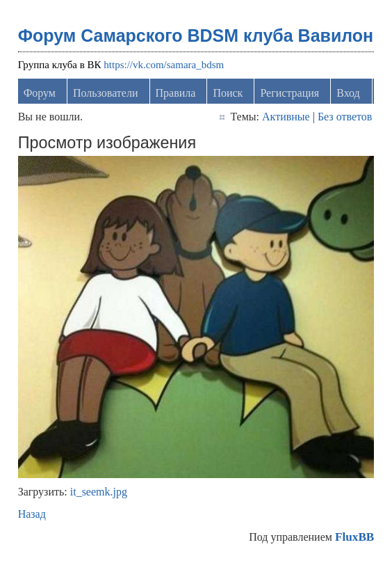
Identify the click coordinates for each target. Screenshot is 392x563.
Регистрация (289, 93)
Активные (286, 117)
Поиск (228, 93)
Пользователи (106, 93)
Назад (32, 514)
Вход (348, 93)
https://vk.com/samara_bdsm (164, 65)
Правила (176, 93)
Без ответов (345, 117)
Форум (40, 93)
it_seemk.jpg (99, 492)
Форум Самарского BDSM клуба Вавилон (196, 35)
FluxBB (354, 537)
